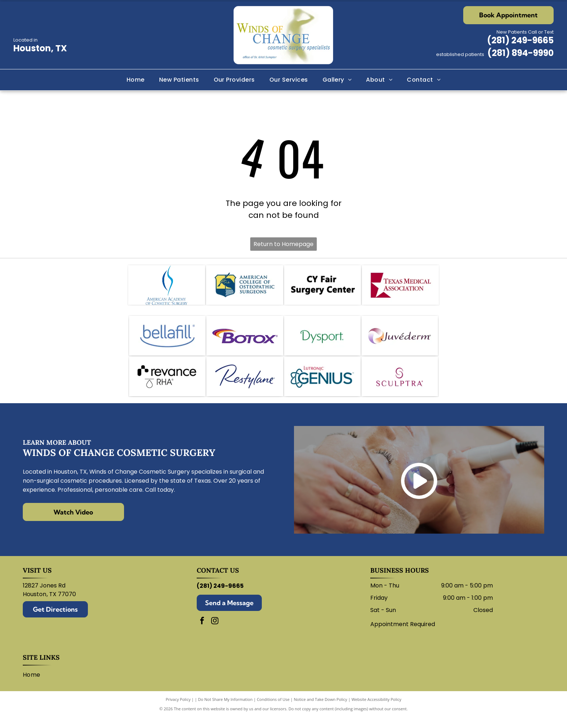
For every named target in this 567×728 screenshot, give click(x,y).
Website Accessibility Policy (376, 710)
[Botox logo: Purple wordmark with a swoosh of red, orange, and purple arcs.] (245, 341)
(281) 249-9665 (520, 40)
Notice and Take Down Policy (321, 710)
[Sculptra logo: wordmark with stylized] (400, 385)
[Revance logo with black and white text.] (167, 385)
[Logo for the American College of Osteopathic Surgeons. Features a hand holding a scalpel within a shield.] (245, 287)
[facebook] (202, 632)
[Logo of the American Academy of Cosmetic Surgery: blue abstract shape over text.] (167, 287)
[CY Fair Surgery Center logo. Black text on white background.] (323, 287)
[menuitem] (136, 80)
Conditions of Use (273, 710)
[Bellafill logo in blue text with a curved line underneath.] (167, 341)
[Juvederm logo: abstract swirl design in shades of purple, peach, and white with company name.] (400, 341)
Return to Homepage (283, 244)
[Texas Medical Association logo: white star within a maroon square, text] (400, 287)
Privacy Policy (178, 710)
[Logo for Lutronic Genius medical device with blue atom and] (322, 385)
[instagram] (215, 632)
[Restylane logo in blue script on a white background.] (245, 385)
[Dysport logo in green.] (322, 341)
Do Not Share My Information (225, 710)
